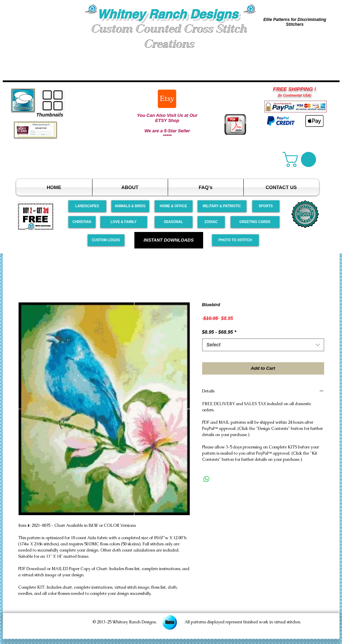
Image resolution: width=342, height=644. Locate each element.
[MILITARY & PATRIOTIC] (222, 206)
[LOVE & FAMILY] (124, 222)
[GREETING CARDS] (255, 222)
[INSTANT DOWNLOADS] (169, 240)
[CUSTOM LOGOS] (106, 240)
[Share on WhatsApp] (207, 479)
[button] (44, 30)
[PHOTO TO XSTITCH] (235, 240)
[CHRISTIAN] (82, 222)
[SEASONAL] (174, 222)
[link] (301, 159)
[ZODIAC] (211, 222)
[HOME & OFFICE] (174, 206)
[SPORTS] (266, 206)
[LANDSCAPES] (87, 206)
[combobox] (263, 345)
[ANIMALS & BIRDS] (130, 206)
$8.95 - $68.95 (219, 332)
